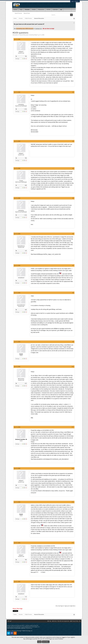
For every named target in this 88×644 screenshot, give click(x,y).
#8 (73, 293)
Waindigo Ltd (29, 631)
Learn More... (46, 642)
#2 (73, 92)
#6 (73, 234)
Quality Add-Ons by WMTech (23, 627)
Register (77, 1)
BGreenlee (21, 379)
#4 (73, 168)
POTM (48, 9)
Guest (21, 354)
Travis (21, 181)
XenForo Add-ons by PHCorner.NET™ (16, 625)
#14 (73, 543)
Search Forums (18, 13)
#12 (73, 468)
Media (34, 9)
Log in (73, 1)
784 (26, 56)
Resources (41, 9)
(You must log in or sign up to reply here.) (65, 606)
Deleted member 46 (21, 439)
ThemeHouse (29, 628)
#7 (73, 265)
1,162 (25, 109)
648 (26, 185)
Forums (27, 9)
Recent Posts (27, 13)
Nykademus (21, 246)
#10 (73, 367)
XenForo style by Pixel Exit (32, 625)
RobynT (36, 35)
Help (21, 9)
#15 (73, 582)
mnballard (21, 278)
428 (26, 310)
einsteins (21, 104)
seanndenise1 (21, 305)
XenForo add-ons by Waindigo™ (15, 631)
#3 (73, 141)
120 (26, 251)
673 (26, 383)
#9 (73, 342)
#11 (73, 427)
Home (15, 9)
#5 (73, 198)
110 (26, 281)
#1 (73, 39)
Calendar (55, 9)
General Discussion (24, 35)
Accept (39, 642)
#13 (73, 502)
